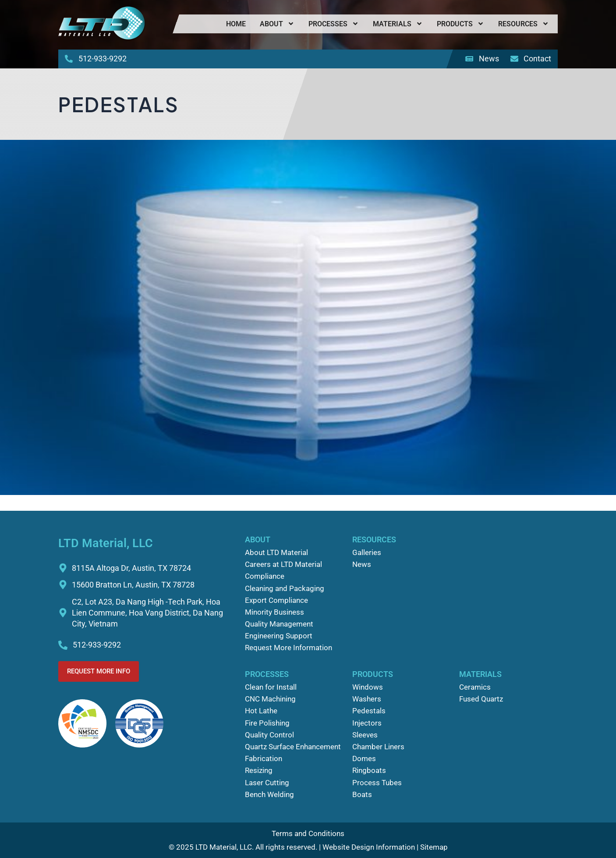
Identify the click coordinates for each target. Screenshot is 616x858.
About (277, 24)
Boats (362, 794)
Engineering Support (279, 636)
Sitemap (434, 847)
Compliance (265, 576)
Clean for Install (271, 687)
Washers (367, 699)
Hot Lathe (261, 711)
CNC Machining (270, 699)
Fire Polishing (267, 723)
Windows (368, 687)
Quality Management (279, 624)
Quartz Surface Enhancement (293, 747)
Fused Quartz (481, 699)
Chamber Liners (378, 747)
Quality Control (269, 735)
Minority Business (274, 612)
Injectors (367, 723)
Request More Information (289, 648)
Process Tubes (377, 783)
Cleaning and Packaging (285, 588)
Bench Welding (269, 794)
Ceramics (475, 687)
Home (236, 24)
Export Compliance (276, 600)
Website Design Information (369, 847)
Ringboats (369, 770)
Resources (524, 24)
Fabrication (264, 758)
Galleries (367, 552)
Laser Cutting (267, 783)
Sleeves (365, 735)
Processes (334, 24)
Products (460, 24)
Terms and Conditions (308, 833)
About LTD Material (276, 552)
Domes (364, 758)
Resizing (259, 770)
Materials (398, 24)
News (362, 564)
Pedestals (369, 711)
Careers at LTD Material (283, 564)
